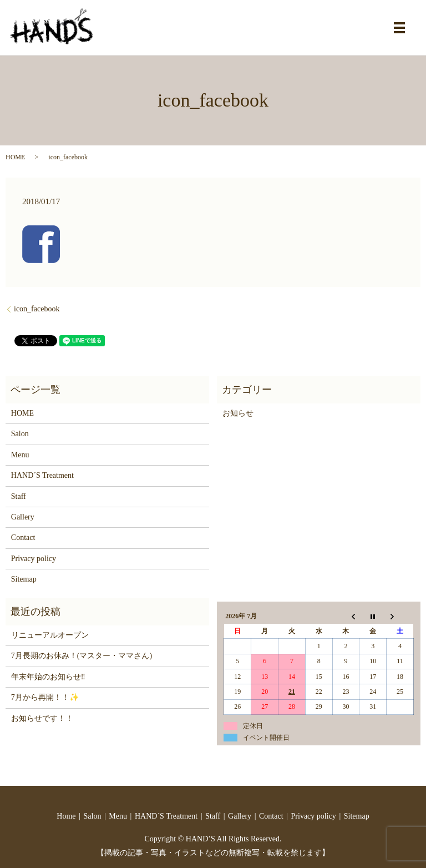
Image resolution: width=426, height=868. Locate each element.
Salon (20, 434)
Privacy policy (34, 559)
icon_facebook (37, 309)
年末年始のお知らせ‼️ (48, 677)
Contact (23, 538)
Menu (20, 455)
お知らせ (238, 413)
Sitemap (24, 579)
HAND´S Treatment (42, 475)
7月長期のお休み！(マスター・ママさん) (82, 656)
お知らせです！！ (42, 718)
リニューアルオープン (50, 635)
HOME (15, 157)
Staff (19, 496)
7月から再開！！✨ (45, 697)
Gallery (23, 517)
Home (66, 816)
